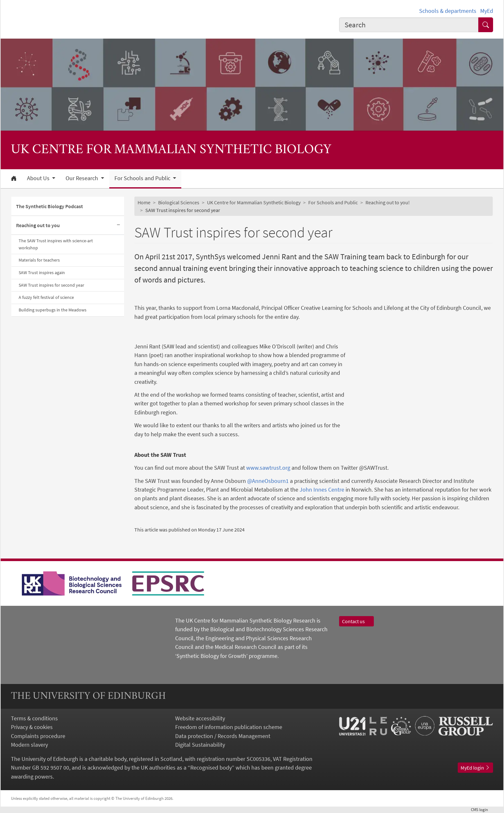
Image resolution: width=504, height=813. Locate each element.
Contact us (356, 621)
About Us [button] (39, 178)
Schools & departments (448, 11)
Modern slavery (29, 745)
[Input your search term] (409, 25)
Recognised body (211, 767)
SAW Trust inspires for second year (51, 285)
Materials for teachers (39, 260)
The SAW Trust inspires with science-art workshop (56, 244)
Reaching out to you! (388, 202)
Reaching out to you (38, 225)
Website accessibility (200, 718)
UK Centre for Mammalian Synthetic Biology (254, 202)
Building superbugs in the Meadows (53, 310)
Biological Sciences (179, 202)
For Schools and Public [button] (143, 178)
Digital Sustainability (200, 745)
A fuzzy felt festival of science (46, 297)
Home (144, 202)
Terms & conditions (34, 718)
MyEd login (475, 768)
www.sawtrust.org (268, 468)
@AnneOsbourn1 (268, 481)
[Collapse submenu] (118, 225)
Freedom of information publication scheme (229, 727)
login (482, 809)
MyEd (487, 11)
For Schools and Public (333, 202)
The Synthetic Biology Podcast (50, 206)
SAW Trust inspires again (42, 273)
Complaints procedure (38, 736)
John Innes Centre (322, 490)
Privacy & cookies (32, 727)
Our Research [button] (82, 178)
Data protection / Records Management (223, 736)
